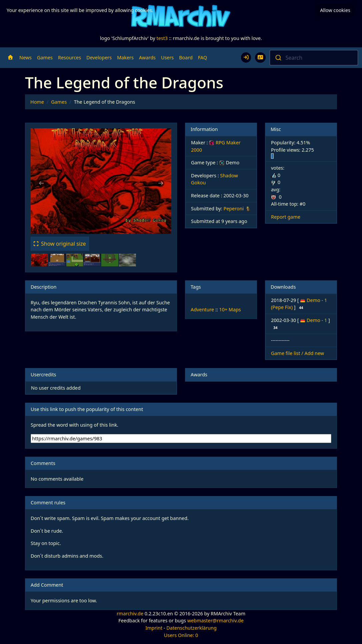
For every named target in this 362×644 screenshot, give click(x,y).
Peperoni (233, 208)
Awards (147, 57)
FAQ (202, 57)
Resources (69, 57)
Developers (99, 57)
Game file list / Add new (297, 353)
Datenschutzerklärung (191, 628)
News (25, 57)
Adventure (202, 309)
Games (45, 57)
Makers (125, 57)
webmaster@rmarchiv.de (215, 620)
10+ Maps (230, 309)
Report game (286, 217)
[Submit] (278, 58)
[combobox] (314, 58)
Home (37, 102)
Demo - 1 (317, 320)
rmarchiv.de (130, 613)
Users (167, 57)
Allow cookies (335, 10)
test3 (162, 38)
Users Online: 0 (181, 635)
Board (186, 57)
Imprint (154, 628)
